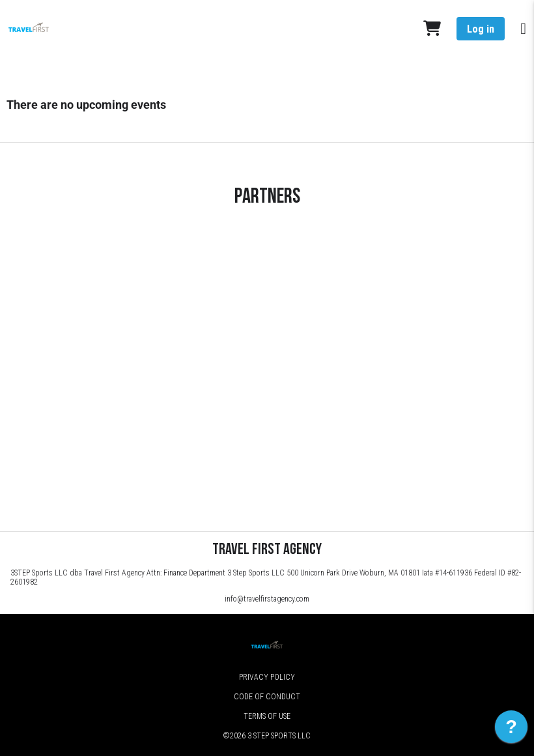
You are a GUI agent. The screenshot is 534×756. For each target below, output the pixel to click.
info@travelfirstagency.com (267, 599)
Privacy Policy (267, 677)
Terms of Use (267, 716)
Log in (481, 29)
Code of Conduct (267, 697)
